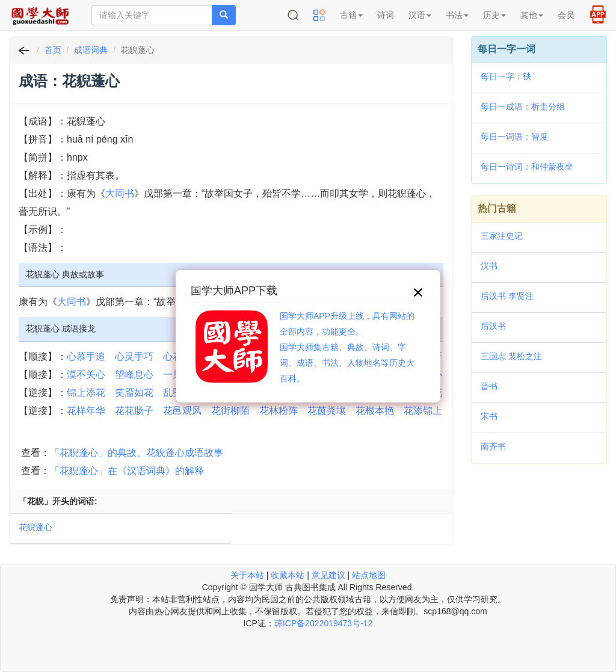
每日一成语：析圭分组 (523, 106)
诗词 (386, 15)
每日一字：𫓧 (506, 76)
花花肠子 (134, 411)
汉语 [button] (420, 15)
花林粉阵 (279, 411)
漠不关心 (86, 375)
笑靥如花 (134, 393)
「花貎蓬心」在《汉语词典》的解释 (127, 471)
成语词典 (91, 50)
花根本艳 (375, 411)
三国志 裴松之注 (511, 356)
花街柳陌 (230, 411)
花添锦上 (423, 411)
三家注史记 (502, 236)
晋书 (489, 386)
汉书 (489, 266)
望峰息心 (134, 375)
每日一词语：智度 (514, 137)
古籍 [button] (351, 15)
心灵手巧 (134, 356)
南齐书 (493, 446)
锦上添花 (86, 393)
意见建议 (328, 575)
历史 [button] (494, 15)
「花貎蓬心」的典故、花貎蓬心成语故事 (137, 453)
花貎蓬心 (35, 527)
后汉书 (493, 326)
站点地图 (369, 575)
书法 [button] (457, 15)
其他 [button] (532, 15)
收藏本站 (288, 575)
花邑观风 (182, 411)
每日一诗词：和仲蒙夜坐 (527, 167)
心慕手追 (86, 356)
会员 (566, 15)
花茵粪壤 (327, 411)
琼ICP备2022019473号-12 (323, 623)
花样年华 (86, 411)
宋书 (489, 416)
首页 (53, 50)
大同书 (120, 193)
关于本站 (247, 575)
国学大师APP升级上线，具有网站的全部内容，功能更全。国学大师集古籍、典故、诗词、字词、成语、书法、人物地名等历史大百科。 (347, 347)
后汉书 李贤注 (507, 296)
